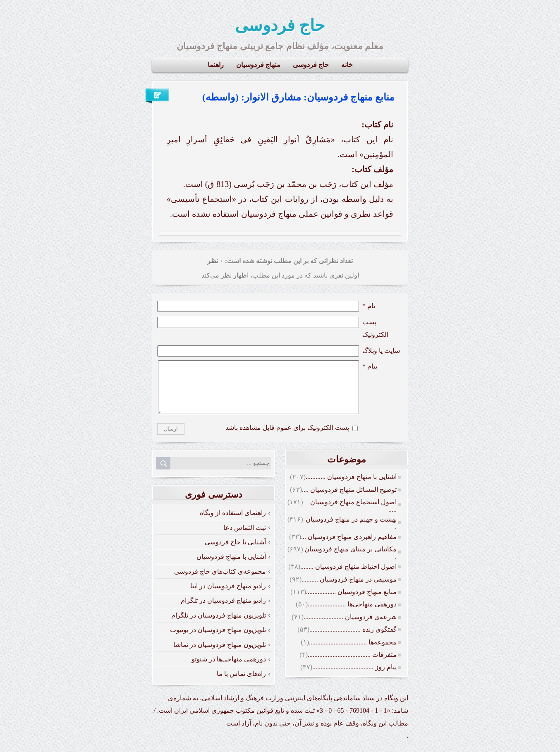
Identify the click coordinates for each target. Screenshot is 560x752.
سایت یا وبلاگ (381, 351)
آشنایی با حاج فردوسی (235, 552)
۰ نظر (215, 261)
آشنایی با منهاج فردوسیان (231, 566)
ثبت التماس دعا (245, 538)
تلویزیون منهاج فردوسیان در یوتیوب (218, 640)
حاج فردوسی (280, 25)
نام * (369, 306)
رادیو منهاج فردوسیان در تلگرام (223, 610)
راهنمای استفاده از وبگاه (233, 523)
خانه (347, 65)
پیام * (370, 366)
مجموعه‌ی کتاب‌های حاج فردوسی (220, 581)
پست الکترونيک (375, 328)
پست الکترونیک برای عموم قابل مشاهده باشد (287, 437)
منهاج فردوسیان (258, 65)
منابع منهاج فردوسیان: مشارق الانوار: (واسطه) (298, 97)
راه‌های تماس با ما (241, 684)
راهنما (216, 65)
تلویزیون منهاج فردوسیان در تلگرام (219, 625)
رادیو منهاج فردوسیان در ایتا (228, 596)
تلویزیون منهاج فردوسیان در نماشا (220, 655)
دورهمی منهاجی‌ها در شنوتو (229, 669)
